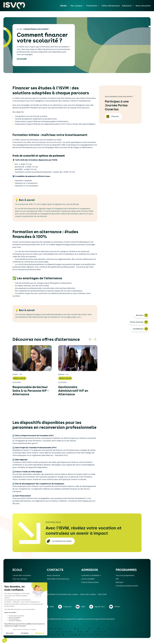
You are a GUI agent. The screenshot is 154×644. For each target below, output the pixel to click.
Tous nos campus (20, 579)
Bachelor (120, 582)
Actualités (17, 582)
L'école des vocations (22, 575)
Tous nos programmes (125, 575)
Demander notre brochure (58, 579)
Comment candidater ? (91, 575)
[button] (95, 339)
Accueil (19, 29)
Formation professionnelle (127, 586)
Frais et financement (90, 582)
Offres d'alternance (111, 6)
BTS (117, 579)
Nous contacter (54, 575)
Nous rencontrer (143, 6)
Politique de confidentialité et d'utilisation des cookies (55, 594)
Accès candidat (88, 579)
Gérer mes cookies (88, 594)
